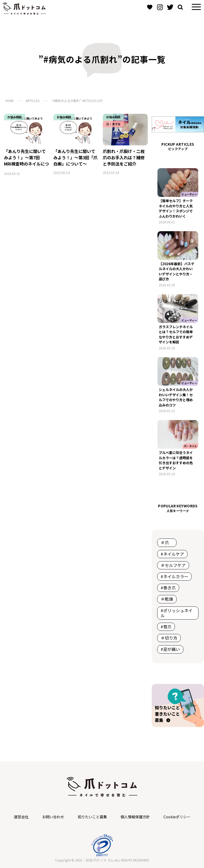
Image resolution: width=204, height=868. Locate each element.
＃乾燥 (167, 599)
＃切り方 (169, 638)
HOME (10, 101)
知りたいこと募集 (92, 817)
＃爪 (167, 542)
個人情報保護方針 (135, 817)
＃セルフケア (173, 565)
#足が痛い (170, 649)
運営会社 (21, 817)
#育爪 (166, 627)
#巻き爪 (168, 588)
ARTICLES (33, 101)
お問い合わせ (53, 817)
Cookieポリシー (177, 817)
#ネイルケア (172, 554)
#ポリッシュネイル (177, 613)
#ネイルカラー (174, 576)
